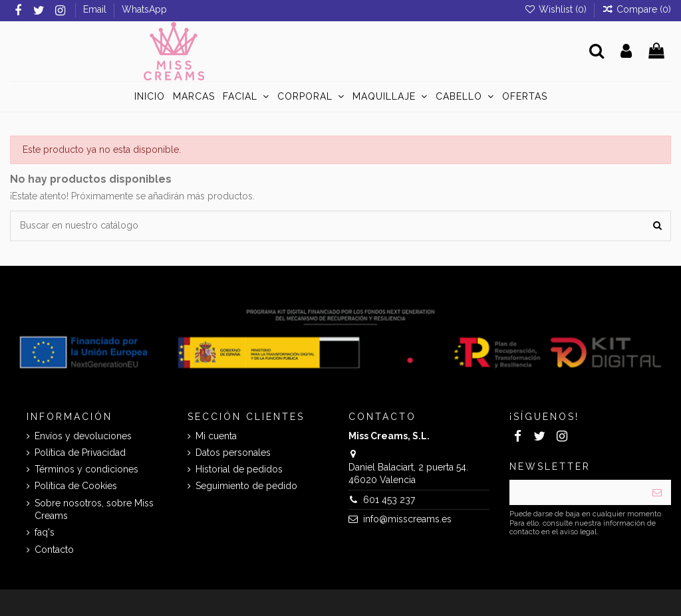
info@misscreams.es (407, 519)
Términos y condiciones (86, 469)
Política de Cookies (76, 486)
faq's (45, 532)
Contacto (54, 550)
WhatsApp (144, 9)
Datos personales (233, 453)
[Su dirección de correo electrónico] (576, 492)
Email (96, 9)
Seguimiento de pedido (246, 486)
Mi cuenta (216, 436)
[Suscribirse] (657, 492)
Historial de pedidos (239, 469)
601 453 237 (389, 500)
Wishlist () (557, 9)
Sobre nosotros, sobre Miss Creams (94, 510)
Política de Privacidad (80, 453)
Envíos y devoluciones (83, 436)
